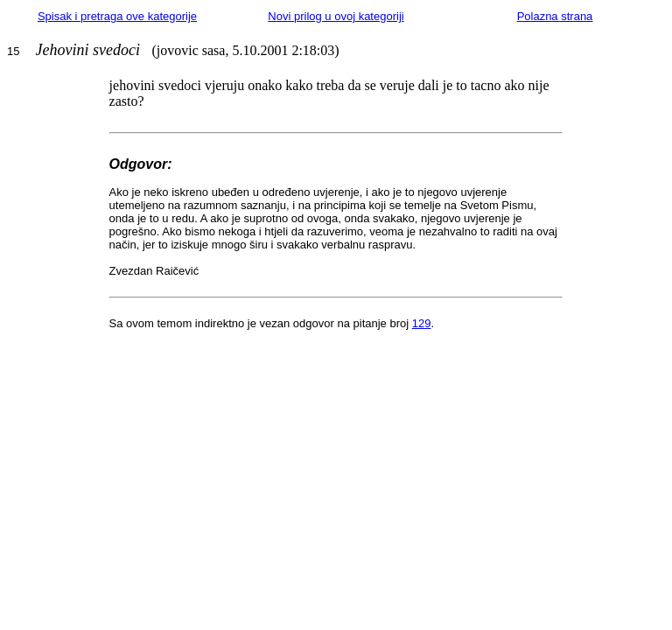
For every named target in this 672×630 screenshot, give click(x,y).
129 (422, 323)
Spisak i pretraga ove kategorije (117, 16)
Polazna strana (555, 16)
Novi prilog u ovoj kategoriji (336, 16)
